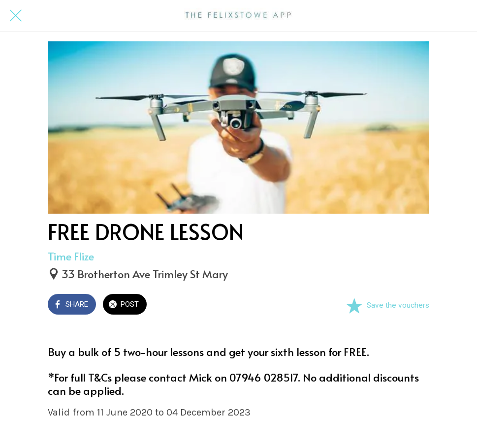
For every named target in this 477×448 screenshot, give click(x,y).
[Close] (16, 16)
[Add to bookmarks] (354, 305)
